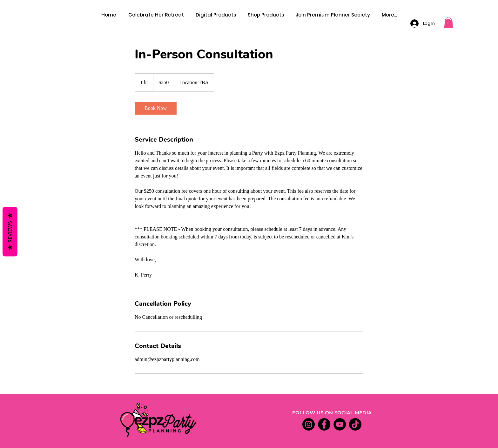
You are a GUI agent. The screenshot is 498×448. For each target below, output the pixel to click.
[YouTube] (340, 424)
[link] (156, 108)
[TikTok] (355, 424)
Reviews (10, 231)
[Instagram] (309, 424)
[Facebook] (324, 424)
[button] (449, 22)
